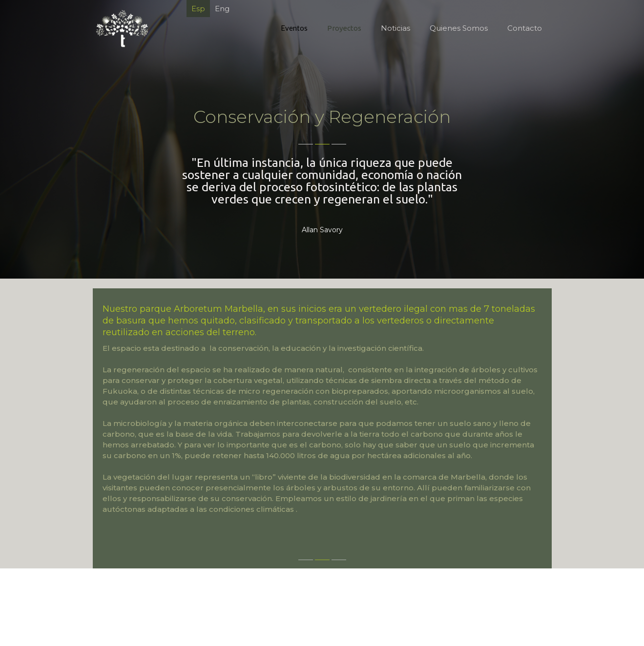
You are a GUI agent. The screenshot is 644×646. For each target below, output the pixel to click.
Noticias (395, 28)
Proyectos (344, 28)
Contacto (524, 28)
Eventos (294, 28)
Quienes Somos (458, 28)
